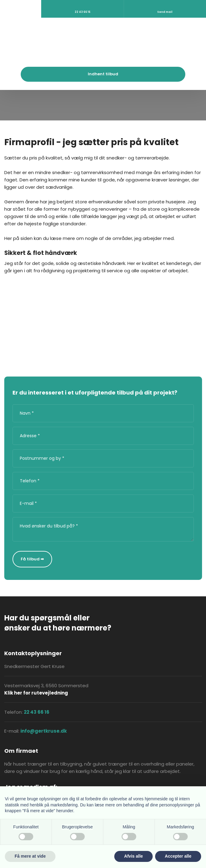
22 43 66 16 (37, 712)
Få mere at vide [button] (30, 856)
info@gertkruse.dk (44, 731)
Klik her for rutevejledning (36, 693)
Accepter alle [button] (178, 856)
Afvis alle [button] (133, 856)
